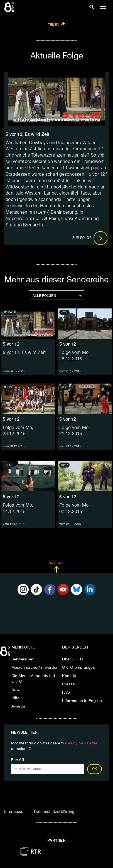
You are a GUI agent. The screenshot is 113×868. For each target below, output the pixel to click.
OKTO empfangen (79, 668)
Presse (68, 684)
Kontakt (69, 676)
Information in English (82, 701)
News (17, 690)
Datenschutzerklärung (54, 812)
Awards (18, 706)
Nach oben (56, 567)
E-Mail (18, 760)
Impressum (14, 812)
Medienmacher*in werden (35, 668)
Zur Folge (90, 238)
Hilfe (15, 698)
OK (95, 769)
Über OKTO (73, 659)
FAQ (66, 693)
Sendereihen (23, 659)
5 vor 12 (11, 344)
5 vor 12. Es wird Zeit (24, 353)
